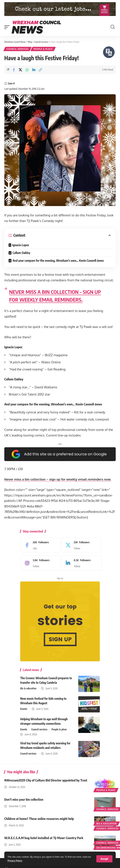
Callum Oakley (21, 253)
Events (24, 709)
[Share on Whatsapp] (27, 70)
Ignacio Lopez (21, 245)
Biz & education (28, 688)
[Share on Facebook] (14, 70)
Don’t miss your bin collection (24, 799)
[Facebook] (40, 545)
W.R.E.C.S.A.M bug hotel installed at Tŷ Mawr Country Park (44, 838)
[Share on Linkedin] (34, 70)
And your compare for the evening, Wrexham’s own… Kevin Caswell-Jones (58, 261)
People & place (43, 49)
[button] (104, 859)
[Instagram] (40, 563)
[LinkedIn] (81, 563)
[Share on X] (20, 70)
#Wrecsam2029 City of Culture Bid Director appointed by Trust (46, 780)
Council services (18, 49)
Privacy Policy (15, 861)
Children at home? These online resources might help (39, 819)
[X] (81, 545)
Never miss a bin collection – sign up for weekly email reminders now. (58, 479)
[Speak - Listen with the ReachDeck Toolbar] (109, 52)
